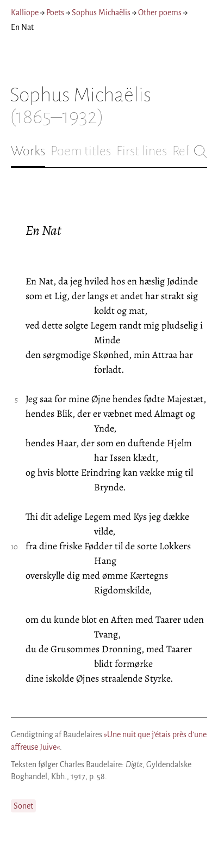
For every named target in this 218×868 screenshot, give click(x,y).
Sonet (23, 806)
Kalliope (25, 13)
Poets (55, 13)
